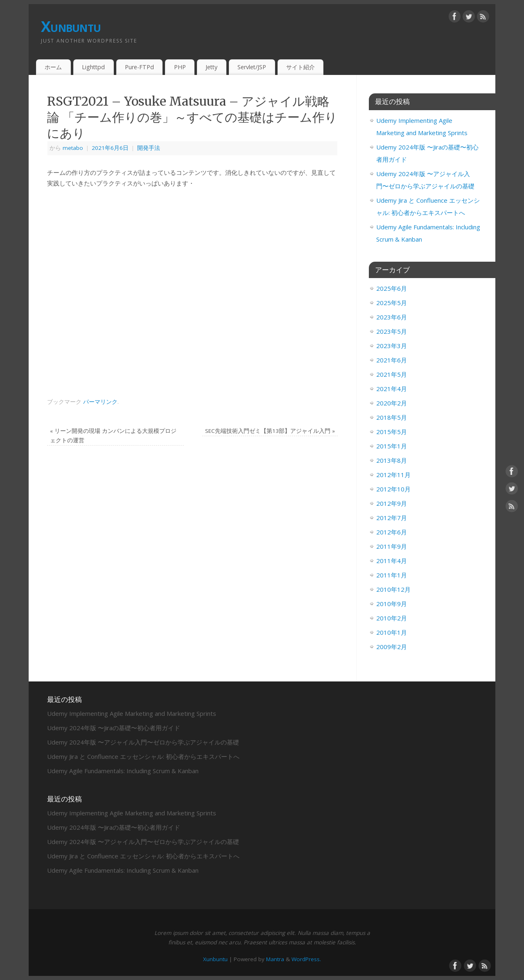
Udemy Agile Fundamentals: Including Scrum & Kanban (123, 771)
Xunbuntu (71, 26)
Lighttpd (93, 67)
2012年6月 (392, 532)
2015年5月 (392, 432)
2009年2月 (392, 647)
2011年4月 (392, 561)
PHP (180, 67)
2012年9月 (392, 503)
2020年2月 (392, 403)
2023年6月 (392, 317)
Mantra (275, 959)
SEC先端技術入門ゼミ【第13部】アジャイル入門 (270, 431)
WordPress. (306, 959)
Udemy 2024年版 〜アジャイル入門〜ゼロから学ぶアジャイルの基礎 (143, 742)
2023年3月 (392, 346)
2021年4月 (392, 389)
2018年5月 (392, 417)
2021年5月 (392, 374)
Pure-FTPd (139, 67)
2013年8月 (392, 460)
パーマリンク (100, 402)
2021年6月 (392, 360)
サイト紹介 (300, 67)
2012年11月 (393, 475)
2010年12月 (393, 589)
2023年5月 (392, 331)
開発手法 (149, 148)
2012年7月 (392, 518)
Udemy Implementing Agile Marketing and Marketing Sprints (132, 713)
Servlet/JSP (252, 67)
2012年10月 (393, 489)
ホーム (53, 67)
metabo (73, 148)
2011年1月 (392, 575)
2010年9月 (392, 604)
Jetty (211, 67)
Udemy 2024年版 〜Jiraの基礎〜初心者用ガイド (114, 728)
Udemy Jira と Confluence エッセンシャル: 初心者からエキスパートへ (143, 756)
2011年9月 (392, 546)
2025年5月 (392, 303)
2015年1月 (392, 446)
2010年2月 (392, 618)
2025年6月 (392, 288)
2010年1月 (392, 632)
